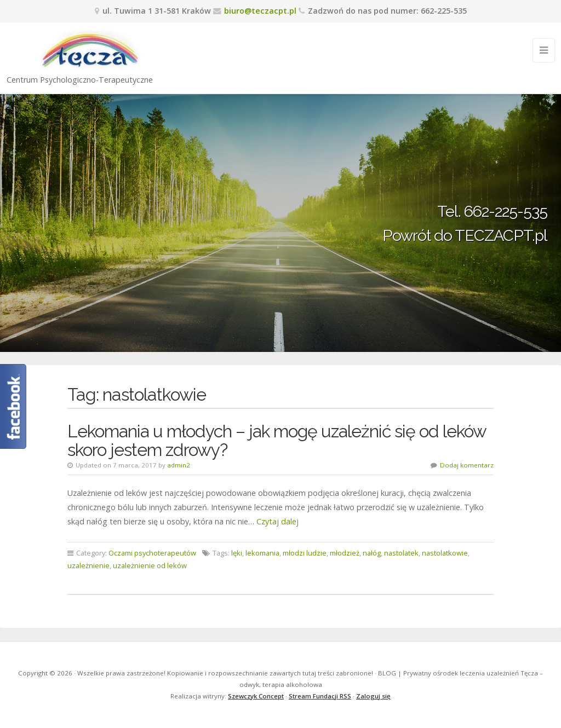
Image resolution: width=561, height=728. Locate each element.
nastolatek (401, 553)
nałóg (372, 553)
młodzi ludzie (305, 553)
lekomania (262, 553)
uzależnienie (88, 565)
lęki (237, 553)
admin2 (179, 465)
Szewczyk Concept (256, 696)
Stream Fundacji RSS (320, 696)
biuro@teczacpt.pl (260, 11)
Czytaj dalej (277, 521)
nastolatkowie (445, 553)
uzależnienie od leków (150, 565)
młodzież (345, 553)
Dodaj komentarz (467, 465)
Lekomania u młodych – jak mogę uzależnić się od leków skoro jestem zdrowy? (277, 441)
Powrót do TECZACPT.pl (465, 235)
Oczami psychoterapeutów (152, 553)
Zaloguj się (373, 696)
